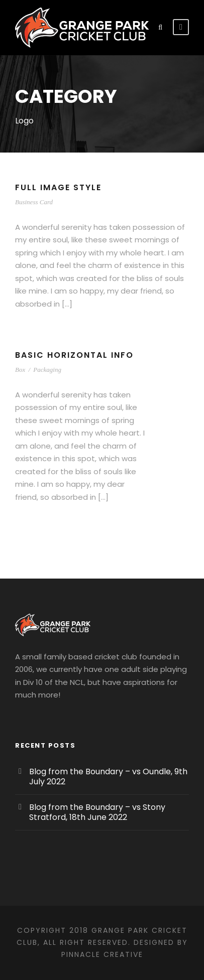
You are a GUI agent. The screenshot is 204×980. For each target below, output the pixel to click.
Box (20, 370)
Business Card (34, 202)
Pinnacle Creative (102, 954)
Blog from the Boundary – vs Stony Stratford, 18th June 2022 (97, 812)
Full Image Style (62, 187)
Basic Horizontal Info (76, 355)
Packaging (47, 370)
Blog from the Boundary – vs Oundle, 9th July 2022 (108, 777)
